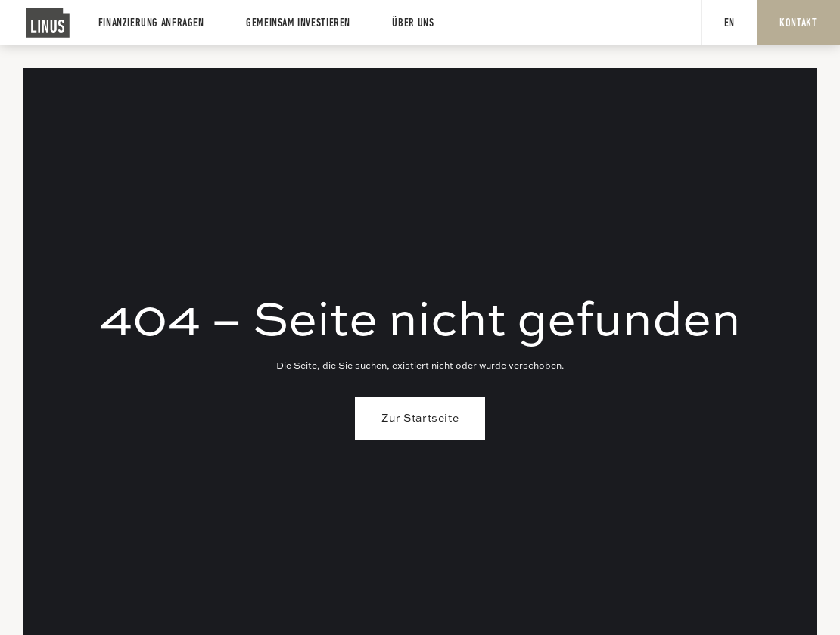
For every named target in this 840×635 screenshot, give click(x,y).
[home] (48, 23)
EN (730, 24)
